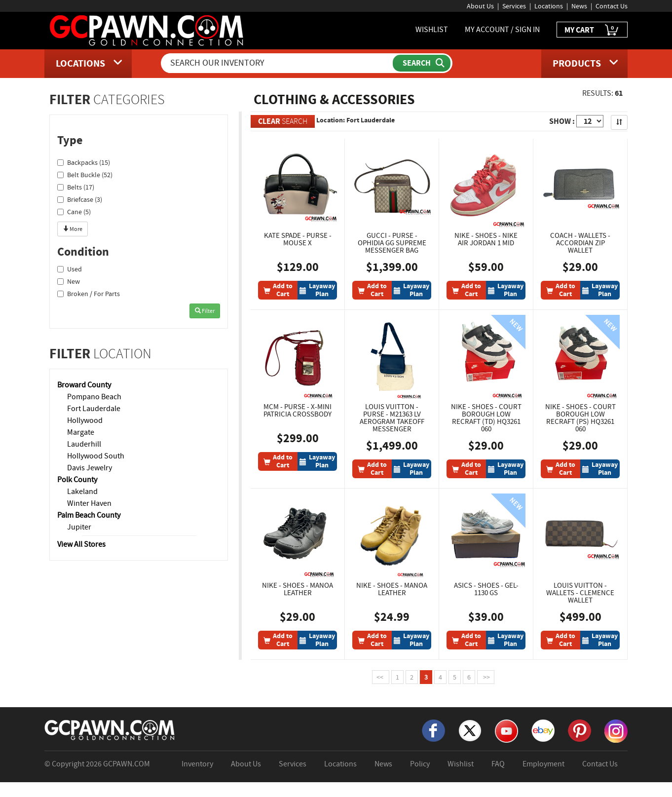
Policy (420, 764)
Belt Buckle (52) (85, 175)
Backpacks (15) (84, 162)
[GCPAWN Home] (110, 729)
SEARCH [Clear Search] (283, 121)
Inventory (197, 764)
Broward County (84, 385)
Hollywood (85, 420)
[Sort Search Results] (619, 122)
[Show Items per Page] (590, 121)
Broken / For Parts (89, 294)
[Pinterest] (579, 730)
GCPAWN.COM (127, 764)
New (69, 281)
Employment (543, 764)
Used (70, 269)
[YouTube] (506, 730)
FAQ (498, 764)
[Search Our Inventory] (278, 63)
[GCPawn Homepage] (147, 30)
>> (486, 677)
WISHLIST (432, 30)
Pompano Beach (94, 397)
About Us (480, 6)
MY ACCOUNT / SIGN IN (502, 30)
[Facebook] (433, 730)
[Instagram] (616, 730)
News (579, 6)
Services (514, 6)
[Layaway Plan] (317, 290)
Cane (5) (74, 212)
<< (381, 677)
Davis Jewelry (90, 468)
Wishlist (461, 764)
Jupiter (79, 527)
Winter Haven (89, 503)
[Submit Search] (422, 63)
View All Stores (81, 544)
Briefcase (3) (80, 199)
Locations (549, 6)
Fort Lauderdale (94, 409)
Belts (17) (76, 187)
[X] (470, 730)
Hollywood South (96, 456)
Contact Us (612, 6)
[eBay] (543, 730)
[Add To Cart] (278, 290)
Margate (81, 432)
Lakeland (82, 492)
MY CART (592, 30)
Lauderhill (84, 444)
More (73, 229)
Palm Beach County (89, 515)
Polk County (77, 480)
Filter (205, 311)
